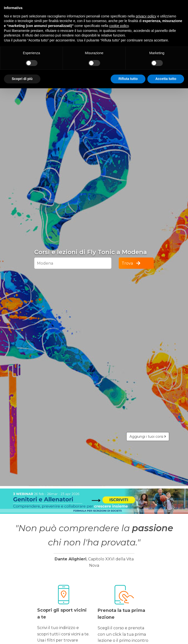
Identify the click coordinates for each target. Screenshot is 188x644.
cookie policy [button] (119, 26)
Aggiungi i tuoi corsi (148, 437)
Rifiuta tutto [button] (128, 79)
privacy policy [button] (146, 16)
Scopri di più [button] (22, 79)
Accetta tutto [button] (166, 79)
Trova (131, 263)
